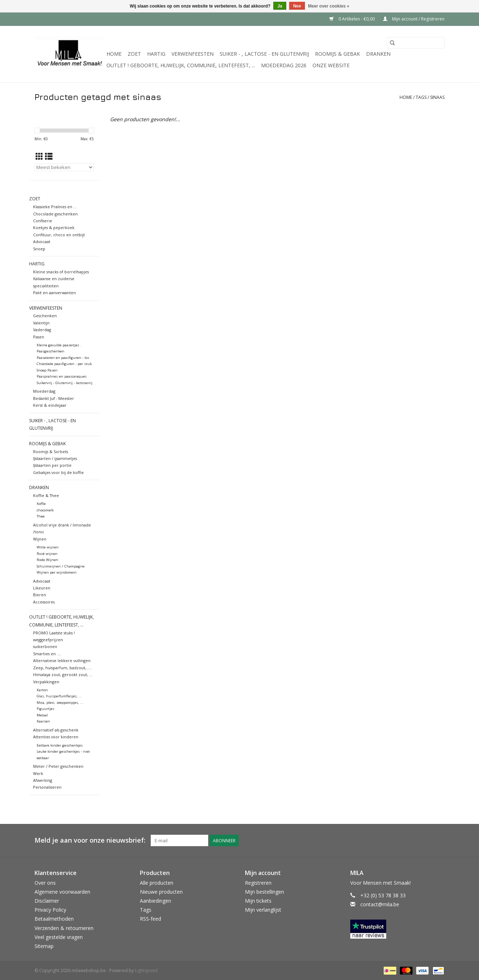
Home (114, 54)
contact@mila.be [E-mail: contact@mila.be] (380, 904)
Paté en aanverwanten (54, 293)
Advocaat (42, 241)
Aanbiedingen (156, 901)
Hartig (156, 54)
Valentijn (41, 323)
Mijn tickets (258, 901)
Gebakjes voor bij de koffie (58, 472)
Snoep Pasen (47, 370)
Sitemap (44, 946)
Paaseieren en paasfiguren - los (63, 358)
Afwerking (43, 780)
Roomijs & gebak (337, 54)
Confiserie (43, 221)
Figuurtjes (45, 709)
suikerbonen (45, 646)
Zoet (134, 54)
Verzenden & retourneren (64, 928)
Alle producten (157, 883)
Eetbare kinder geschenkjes (60, 745)
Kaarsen (43, 721)
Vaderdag (42, 330)
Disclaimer (47, 901)
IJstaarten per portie (52, 465)
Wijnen (40, 539)
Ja (280, 6)
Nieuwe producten (161, 892)
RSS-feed (150, 919)
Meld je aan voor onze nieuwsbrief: (90, 840)
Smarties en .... (47, 654)
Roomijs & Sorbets (51, 452)
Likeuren (42, 588)
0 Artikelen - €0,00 (353, 19)
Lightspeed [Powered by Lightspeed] (146, 970)
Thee (41, 516)
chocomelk (45, 510)
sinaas (437, 97)
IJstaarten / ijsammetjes (55, 458)
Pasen (39, 337)
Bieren (40, 595)
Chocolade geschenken (55, 214)
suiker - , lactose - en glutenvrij (264, 54)
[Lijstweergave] (49, 156)
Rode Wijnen (47, 560)
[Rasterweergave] (39, 156)
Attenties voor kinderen (56, 737)
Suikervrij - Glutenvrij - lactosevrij (65, 383)
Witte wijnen (48, 547)
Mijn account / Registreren (414, 19)
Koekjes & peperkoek (54, 227)
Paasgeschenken (51, 351)
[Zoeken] (416, 43)
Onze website (331, 65)
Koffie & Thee (46, 495)
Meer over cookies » (329, 6)
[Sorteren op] (64, 167)
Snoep (39, 249)
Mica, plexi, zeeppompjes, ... (60, 703)
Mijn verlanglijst (263, 910)
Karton (42, 690)
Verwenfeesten (193, 54)
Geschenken (45, 316)
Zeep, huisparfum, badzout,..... (62, 668)
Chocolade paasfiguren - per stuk (64, 364)
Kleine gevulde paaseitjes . (59, 345)
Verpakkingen (46, 682)
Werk (38, 773)
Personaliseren (47, 787)
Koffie (41, 504)
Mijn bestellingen (264, 892)
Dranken (378, 54)
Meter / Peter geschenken (58, 766)
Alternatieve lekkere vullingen (62, 660)
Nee (297, 6)
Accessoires (44, 602)
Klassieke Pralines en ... (55, 207)
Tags (421, 97)
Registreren (258, 883)
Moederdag (44, 391)
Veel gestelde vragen (59, 937)
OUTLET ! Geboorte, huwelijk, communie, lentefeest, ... (181, 65)
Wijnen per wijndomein (57, 572)
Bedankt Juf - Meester (54, 398)
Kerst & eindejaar (50, 405)
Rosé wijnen (47, 554)
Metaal (42, 715)
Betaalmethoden (54, 919)
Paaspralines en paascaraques (62, 376)
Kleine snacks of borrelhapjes (61, 272)
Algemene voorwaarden (62, 892)
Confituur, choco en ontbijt (59, 235)
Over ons (45, 883)
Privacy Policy (50, 910)
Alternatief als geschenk (56, 730)
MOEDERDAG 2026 (284, 65)
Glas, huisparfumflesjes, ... (59, 696)
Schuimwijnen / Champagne (61, 566)
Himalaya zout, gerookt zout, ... (63, 674)
